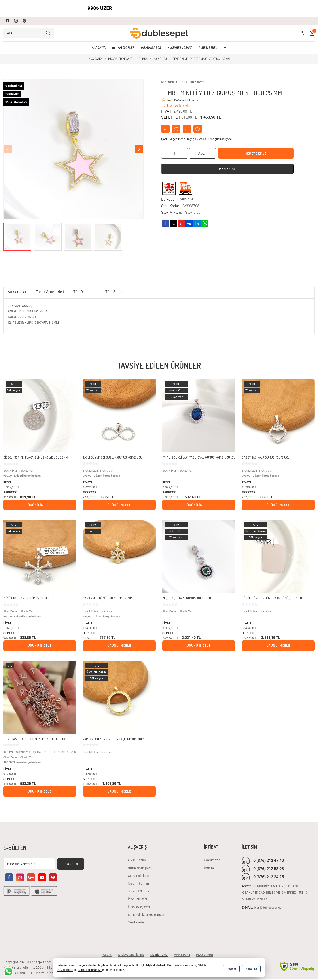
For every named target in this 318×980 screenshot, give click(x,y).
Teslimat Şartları (139, 892)
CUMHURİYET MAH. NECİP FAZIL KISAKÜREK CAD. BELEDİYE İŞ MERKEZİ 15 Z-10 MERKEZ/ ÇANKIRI (275, 893)
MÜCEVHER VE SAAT (180, 48)
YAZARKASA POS (151, 48)
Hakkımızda (212, 861)
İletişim (209, 869)
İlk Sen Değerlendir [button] (175, 105)
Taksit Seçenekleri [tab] (51, 292)
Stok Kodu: (170, 206)
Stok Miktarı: (172, 213)
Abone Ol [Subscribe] (71, 865)
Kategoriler (123, 48)
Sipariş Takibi (159, 955)
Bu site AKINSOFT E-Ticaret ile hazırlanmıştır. (37, 974)
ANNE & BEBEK (208, 48)
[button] (139, 149)
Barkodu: (168, 200)
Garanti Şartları (138, 884)
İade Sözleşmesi (139, 908)
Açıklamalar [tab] (17, 292)
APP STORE (183, 955)
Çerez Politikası (138, 876)
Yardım (106, 955)
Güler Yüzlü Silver (190, 82)
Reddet (231, 968)
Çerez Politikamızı (90, 970)
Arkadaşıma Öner (199, 129)
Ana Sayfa (99, 47)
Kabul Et (251, 968)
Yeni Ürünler (136, 923)
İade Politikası (137, 900)
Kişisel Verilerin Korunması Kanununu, (172, 966)
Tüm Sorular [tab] (117, 292)
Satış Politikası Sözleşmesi (146, 915)
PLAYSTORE (206, 955)
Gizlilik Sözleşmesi (140, 869)
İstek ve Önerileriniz (130, 955)
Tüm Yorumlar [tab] (86, 292)
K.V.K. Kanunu (138, 861)
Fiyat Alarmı (177, 129)
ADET (203, 154)
